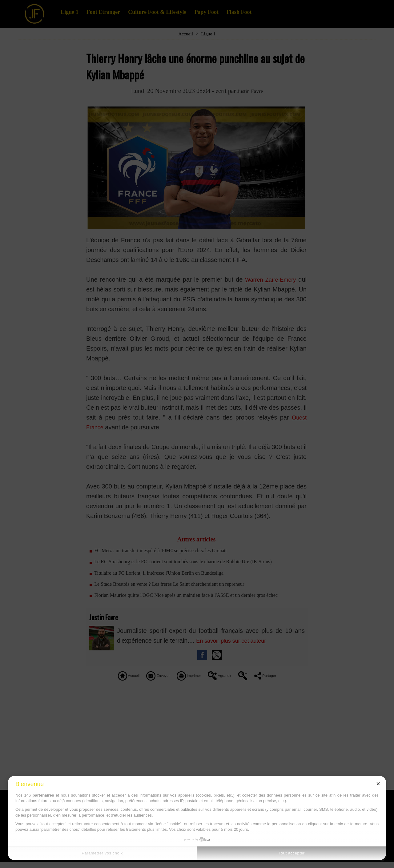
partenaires (43, 795)
